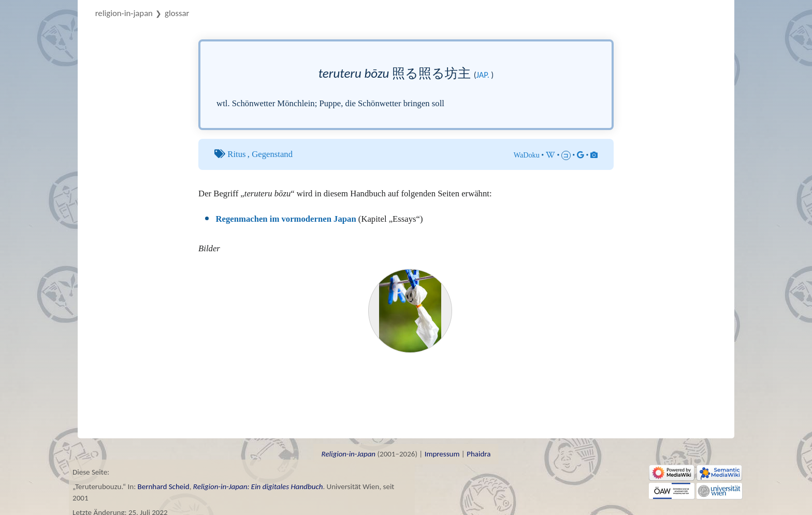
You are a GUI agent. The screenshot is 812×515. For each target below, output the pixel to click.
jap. (483, 75)
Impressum (442, 454)
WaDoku (527, 155)
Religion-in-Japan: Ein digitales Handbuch (258, 487)
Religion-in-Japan (124, 13)
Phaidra (479, 454)
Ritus (236, 154)
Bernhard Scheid (164, 487)
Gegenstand (272, 154)
